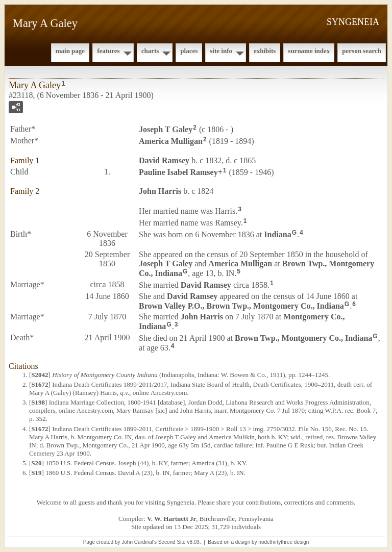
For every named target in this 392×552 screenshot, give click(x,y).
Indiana (277, 234)
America (171, 141)
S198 (38, 402)
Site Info (221, 51)
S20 (36, 463)
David (164, 160)
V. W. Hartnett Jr (171, 519)
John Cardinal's (139, 542)
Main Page (70, 51)
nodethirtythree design (284, 542)
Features (108, 51)
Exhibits (265, 51)
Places (189, 51)
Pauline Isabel (178, 172)
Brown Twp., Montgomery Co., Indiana (303, 338)
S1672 (40, 384)
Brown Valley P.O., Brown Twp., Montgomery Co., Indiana (241, 305)
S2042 (40, 375)
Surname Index (309, 51)
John (160, 191)
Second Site (172, 542)
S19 (36, 473)
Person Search (362, 51)
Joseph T (166, 129)
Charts (150, 51)
